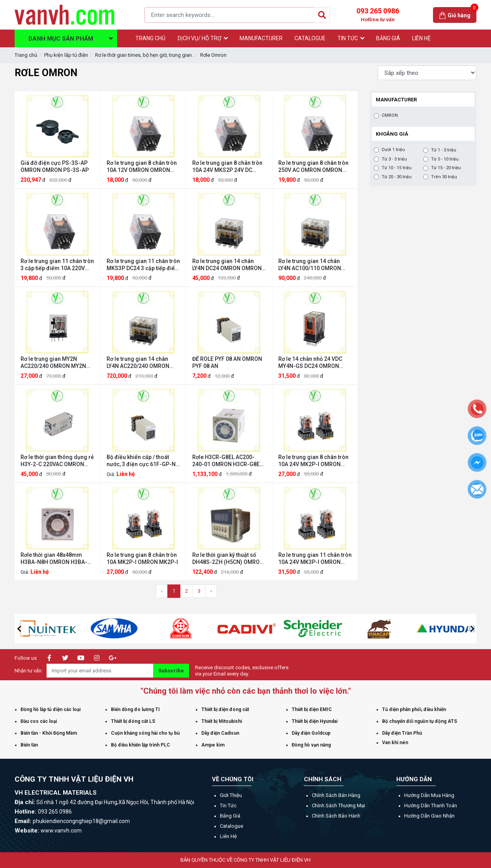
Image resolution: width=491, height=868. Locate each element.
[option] (69, 628)
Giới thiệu (231, 795)
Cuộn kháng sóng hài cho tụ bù (145, 733)
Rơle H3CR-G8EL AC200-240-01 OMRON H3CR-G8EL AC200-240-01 (227, 461)
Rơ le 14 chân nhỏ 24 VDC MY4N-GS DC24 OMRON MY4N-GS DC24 (310, 363)
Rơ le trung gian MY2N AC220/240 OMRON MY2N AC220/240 (53, 363)
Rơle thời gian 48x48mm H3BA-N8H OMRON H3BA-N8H (54, 559)
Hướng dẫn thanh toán (431, 805)
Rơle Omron (213, 55)
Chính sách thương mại (338, 805)
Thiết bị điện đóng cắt (225, 709)
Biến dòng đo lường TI (135, 709)
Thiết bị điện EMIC (312, 709)
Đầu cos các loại (39, 721)
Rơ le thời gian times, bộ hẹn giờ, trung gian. (144, 55)
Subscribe (171, 671)
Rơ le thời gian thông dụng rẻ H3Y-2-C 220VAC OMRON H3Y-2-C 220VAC (57, 461)
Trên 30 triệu (444, 177)
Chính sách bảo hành (336, 816)
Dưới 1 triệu (393, 150)
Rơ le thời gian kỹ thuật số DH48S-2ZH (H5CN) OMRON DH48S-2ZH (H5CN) (228, 559)
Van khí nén (395, 743)
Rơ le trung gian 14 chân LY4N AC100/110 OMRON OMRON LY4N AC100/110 (310, 265)
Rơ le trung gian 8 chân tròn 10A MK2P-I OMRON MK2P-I (142, 558)
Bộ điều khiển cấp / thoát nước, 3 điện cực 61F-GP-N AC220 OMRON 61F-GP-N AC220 (141, 461)
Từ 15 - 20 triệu (446, 168)
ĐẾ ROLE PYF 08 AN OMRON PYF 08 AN (227, 362)
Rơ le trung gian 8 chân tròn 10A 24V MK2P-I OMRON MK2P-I (313, 461)
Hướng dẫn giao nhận (429, 816)
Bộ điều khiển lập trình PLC (141, 745)
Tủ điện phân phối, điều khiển (414, 709)
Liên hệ (228, 836)
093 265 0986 (378, 15)
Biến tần (29, 745)
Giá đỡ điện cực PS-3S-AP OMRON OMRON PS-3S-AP (55, 166)
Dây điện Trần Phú (402, 733)
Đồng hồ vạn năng (311, 745)
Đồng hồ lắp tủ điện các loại (51, 709)
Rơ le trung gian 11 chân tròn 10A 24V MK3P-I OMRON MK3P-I (315, 559)
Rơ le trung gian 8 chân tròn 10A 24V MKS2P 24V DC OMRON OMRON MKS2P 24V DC (228, 167)
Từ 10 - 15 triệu (397, 168)
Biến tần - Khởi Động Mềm (49, 733)
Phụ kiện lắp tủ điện (66, 55)
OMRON (390, 116)
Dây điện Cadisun (220, 733)
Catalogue (231, 826)
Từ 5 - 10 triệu (445, 159)
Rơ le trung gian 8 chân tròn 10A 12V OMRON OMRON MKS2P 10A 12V (142, 167)
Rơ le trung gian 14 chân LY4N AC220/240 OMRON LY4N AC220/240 (138, 363)
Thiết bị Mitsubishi (222, 721)
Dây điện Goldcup (311, 733)
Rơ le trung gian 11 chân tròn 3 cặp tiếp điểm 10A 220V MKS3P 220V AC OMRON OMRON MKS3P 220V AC (57, 265)
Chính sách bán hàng (336, 795)
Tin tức (228, 805)
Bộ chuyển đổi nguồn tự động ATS (420, 721)
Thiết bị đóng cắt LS (133, 721)
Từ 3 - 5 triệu (394, 159)
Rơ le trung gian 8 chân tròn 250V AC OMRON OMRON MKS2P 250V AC (313, 167)
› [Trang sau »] (211, 591)
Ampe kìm (213, 745)
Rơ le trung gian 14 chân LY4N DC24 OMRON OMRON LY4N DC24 (227, 265)
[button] (19, 629)
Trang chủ (26, 55)
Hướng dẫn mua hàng (429, 795)
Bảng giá (230, 816)
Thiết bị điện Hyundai (315, 721)
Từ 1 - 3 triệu (444, 150)
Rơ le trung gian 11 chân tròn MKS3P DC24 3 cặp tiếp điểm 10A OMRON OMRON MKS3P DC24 (143, 265)
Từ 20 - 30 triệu (397, 177)
